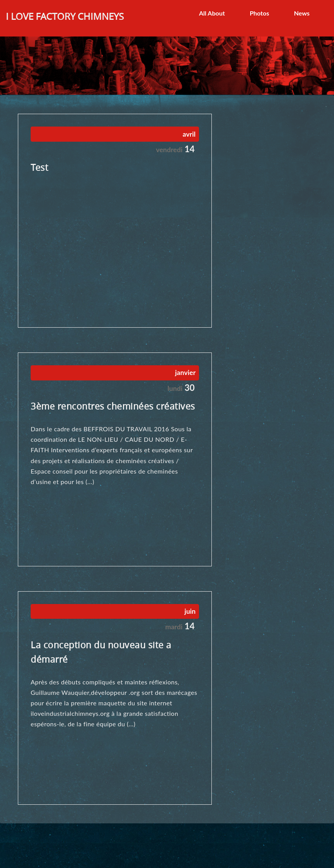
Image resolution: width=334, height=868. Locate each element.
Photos (260, 13)
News (302, 13)
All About (212, 13)
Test (39, 168)
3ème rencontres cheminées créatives (113, 406)
